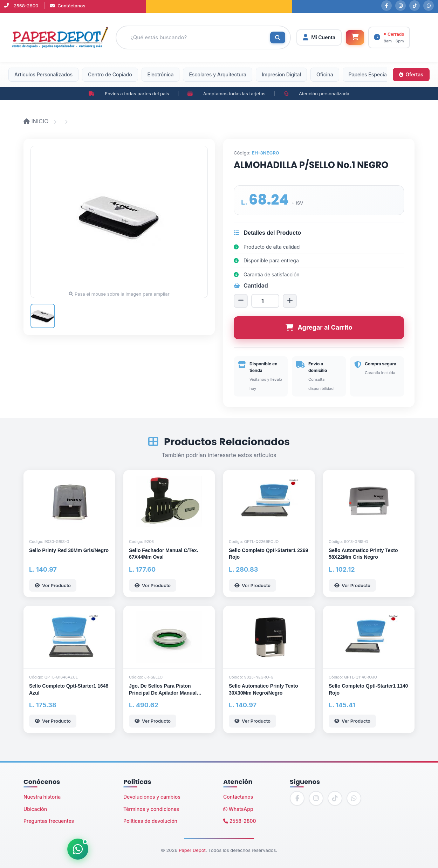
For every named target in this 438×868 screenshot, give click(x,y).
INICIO (37, 121)
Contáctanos (68, 6)
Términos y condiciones (151, 809)
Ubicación (35, 809)
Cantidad (251, 285)
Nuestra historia (42, 797)
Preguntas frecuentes (49, 821)
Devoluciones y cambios (152, 797)
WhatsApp (238, 809)
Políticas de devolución (150, 821)
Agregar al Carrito (319, 327)
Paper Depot (192, 850)
